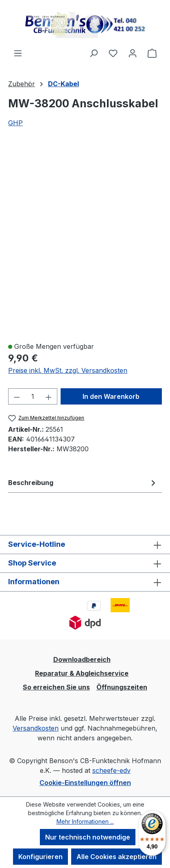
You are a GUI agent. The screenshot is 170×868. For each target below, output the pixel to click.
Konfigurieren (40, 857)
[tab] (83, 483)
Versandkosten (36, 728)
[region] (85, 239)
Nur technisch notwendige (88, 837)
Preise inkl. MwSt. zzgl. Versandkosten (68, 370)
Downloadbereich (82, 659)
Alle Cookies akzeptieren (117, 857)
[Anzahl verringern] (17, 396)
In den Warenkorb (111, 396)
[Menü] (18, 53)
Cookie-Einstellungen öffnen (85, 783)
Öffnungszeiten (122, 687)
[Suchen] (94, 53)
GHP (15, 123)
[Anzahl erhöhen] (49, 396)
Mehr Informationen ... (85, 821)
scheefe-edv (111, 770)
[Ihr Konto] (133, 53)
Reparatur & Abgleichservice (82, 673)
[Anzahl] (33, 396)
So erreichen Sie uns (56, 687)
